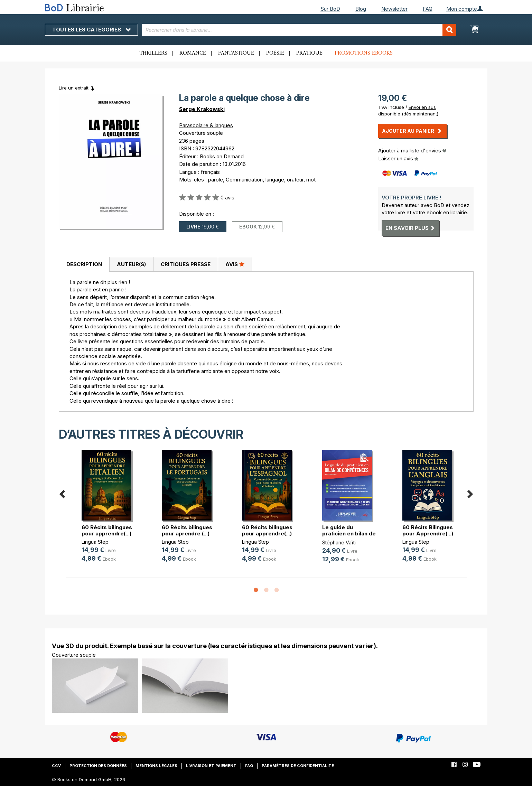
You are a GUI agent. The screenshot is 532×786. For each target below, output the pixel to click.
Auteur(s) (131, 264)
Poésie (275, 53)
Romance (193, 53)
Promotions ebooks (364, 53)
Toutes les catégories (91, 30)
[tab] (84, 264)
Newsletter (394, 9)
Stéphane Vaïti (339, 542)
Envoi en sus (422, 107)
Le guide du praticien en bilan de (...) (349, 534)
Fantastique (236, 53)
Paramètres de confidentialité (298, 766)
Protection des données (98, 766)
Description (84, 264)
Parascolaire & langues (206, 125)
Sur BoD (330, 9)
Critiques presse (186, 264)
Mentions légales (156, 766)
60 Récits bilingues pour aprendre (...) (187, 530)
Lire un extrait (74, 88)
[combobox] (299, 30)
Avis (235, 264)
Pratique (309, 53)
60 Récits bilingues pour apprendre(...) (107, 530)
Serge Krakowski (202, 109)
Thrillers (153, 53)
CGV (56, 766)
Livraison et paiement (211, 766)
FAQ (428, 9)
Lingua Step (95, 542)
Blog (361, 9)
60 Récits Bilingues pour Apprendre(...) (428, 530)
